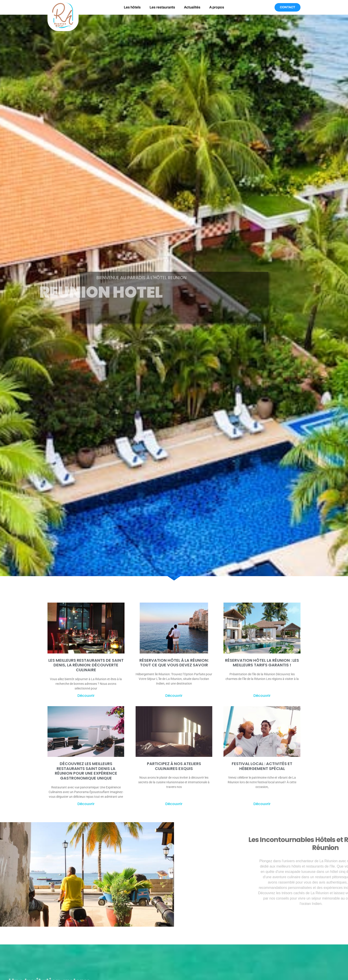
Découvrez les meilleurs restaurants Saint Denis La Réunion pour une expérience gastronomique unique (86, 771)
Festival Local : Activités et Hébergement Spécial (262, 766)
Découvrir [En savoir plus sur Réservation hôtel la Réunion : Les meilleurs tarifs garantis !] (262, 696)
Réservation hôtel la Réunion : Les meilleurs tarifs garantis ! (262, 663)
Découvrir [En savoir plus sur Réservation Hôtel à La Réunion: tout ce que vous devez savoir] (174, 696)
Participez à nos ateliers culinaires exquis (174, 766)
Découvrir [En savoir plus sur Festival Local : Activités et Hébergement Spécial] (262, 804)
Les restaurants (162, 7)
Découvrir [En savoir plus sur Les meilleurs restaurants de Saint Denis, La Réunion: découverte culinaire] (86, 696)
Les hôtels (132, 7)
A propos (217, 7)
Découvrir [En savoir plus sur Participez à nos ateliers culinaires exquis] (174, 804)
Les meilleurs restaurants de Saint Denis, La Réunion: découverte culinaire (86, 665)
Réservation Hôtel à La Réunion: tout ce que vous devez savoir (174, 663)
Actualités (192, 7)
